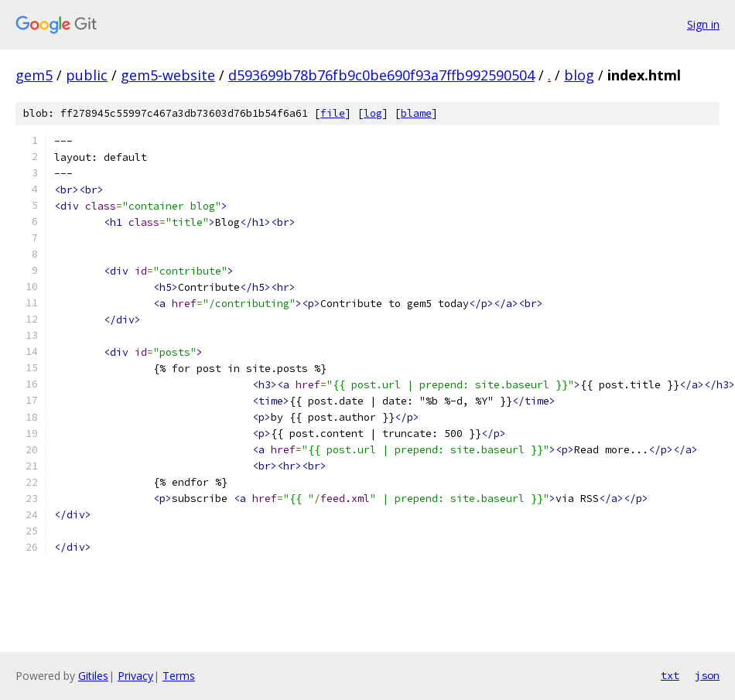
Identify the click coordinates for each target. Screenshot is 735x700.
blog (579, 75)
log (373, 113)
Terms (179, 676)
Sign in (703, 24)
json (707, 675)
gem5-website (168, 75)
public (87, 75)
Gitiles (93, 676)
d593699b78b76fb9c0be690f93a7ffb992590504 (381, 75)
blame (416, 113)
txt (670, 675)
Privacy (135, 676)
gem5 (34, 75)
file (333, 113)
